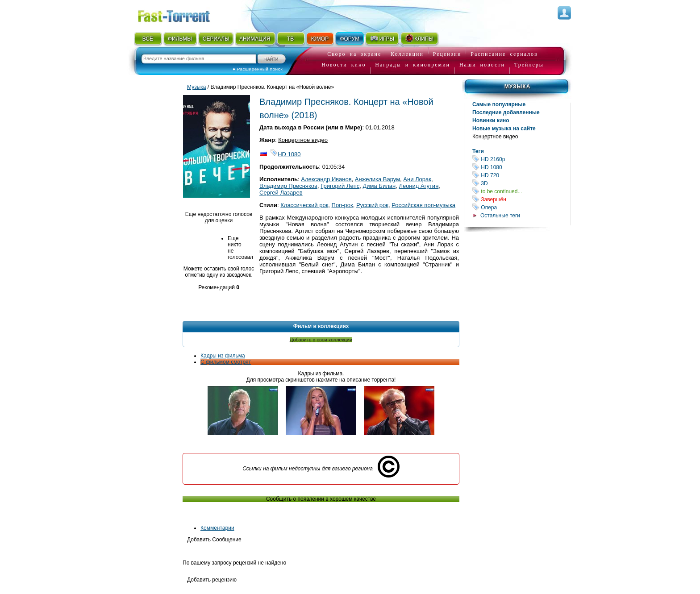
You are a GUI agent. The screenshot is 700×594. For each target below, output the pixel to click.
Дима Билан (379, 186)
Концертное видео (495, 137)
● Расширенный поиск (258, 69)
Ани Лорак (417, 179)
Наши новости (482, 65)
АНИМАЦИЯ (255, 39)
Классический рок (304, 205)
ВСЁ (148, 39)
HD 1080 (521, 167)
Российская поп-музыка (423, 205)
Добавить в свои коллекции (321, 340)
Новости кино (344, 65)
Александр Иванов (326, 179)
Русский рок (372, 205)
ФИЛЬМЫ (180, 39)
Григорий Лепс (340, 186)
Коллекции (407, 54)
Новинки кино (491, 120)
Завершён (521, 199)
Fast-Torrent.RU (183, 15)
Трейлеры (529, 65)
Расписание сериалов (504, 54)
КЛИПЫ (419, 38)
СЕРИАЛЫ (216, 39)
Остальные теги (500, 216)
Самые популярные (499, 104)
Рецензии (447, 54)
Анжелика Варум (377, 179)
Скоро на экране (354, 54)
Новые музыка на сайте (504, 129)
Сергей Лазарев (281, 193)
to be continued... (521, 191)
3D (521, 183)
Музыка (518, 87)
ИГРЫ (382, 38)
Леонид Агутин (419, 186)
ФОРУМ (350, 39)
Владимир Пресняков (288, 186)
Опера (521, 207)
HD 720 (521, 175)
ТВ (290, 39)
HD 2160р (521, 159)
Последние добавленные (506, 112)
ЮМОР (320, 39)
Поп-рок (342, 205)
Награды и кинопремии (412, 65)
